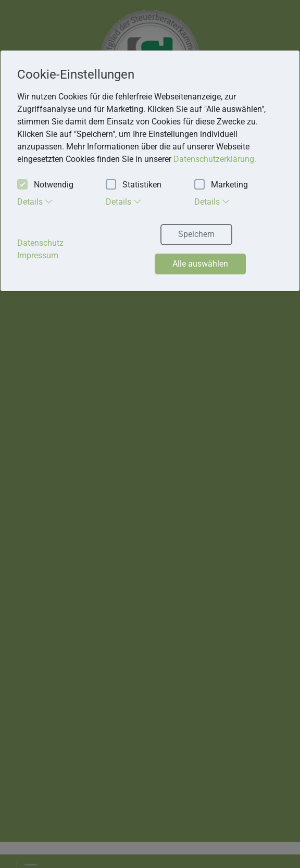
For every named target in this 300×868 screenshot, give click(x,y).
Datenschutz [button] (40, 243)
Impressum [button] (38, 255)
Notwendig (45, 185)
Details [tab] (35, 202)
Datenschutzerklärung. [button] (215, 159)
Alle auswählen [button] (200, 264)
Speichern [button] (196, 234)
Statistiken (134, 185)
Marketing (221, 185)
